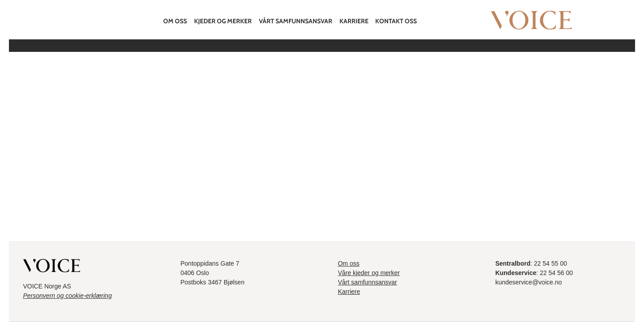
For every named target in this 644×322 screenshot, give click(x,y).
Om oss (175, 21)
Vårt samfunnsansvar (296, 21)
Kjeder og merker (223, 21)
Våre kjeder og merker (369, 273)
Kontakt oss (396, 21)
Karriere (354, 21)
